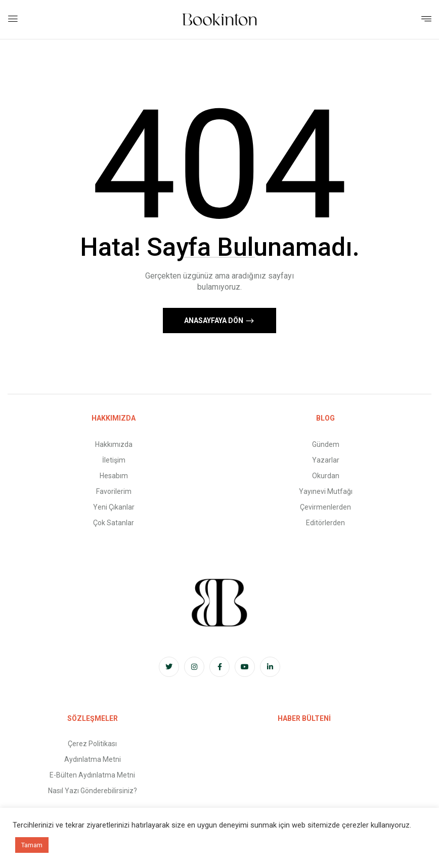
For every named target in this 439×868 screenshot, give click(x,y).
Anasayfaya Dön (214, 321)
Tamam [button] (32, 845)
